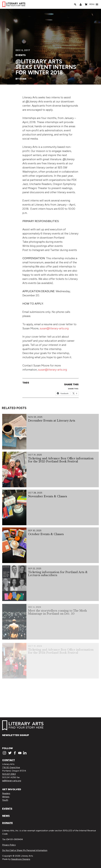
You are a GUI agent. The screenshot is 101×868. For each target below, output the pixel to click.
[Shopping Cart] (86, 4)
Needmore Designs (21, 859)
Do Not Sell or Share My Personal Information (25, 850)
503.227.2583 (9, 774)
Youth (5, 800)
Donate (7, 823)
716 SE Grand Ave (11, 767)
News (6, 816)
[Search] (75, 4)
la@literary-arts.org (12, 781)
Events (21, 55)
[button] (92, 4)
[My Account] (81, 4)
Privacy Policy (9, 845)
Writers (6, 797)
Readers (6, 793)
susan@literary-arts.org (54, 328)
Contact (9, 760)
